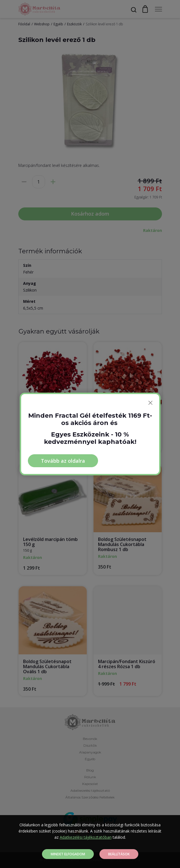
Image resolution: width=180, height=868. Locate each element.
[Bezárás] (150, 403)
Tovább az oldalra (63, 461)
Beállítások (119, 854)
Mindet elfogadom (68, 854)
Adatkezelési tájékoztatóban (86, 837)
